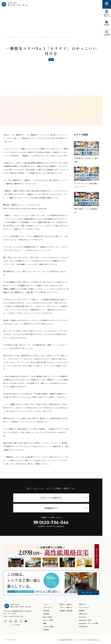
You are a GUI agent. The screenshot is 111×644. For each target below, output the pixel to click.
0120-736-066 (54, 522)
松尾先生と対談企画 (66, 611)
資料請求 (82, 611)
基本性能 (46, 614)
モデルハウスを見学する (51, 498)
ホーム (45, 604)
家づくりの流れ (48, 620)
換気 (51, 59)
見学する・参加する (66, 604)
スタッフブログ (84, 608)
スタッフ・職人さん (66, 608)
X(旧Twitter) (83, 627)
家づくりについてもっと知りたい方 (26, 37)
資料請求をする (51, 508)
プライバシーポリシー (10, 640)
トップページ (7, 37)
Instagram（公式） (85, 620)
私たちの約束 (48, 617)
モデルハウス (48, 608)
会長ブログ (82, 604)
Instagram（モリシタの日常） (89, 623)
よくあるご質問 (48, 627)
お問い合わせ (83, 614)
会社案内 (46, 630)
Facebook (82, 617)
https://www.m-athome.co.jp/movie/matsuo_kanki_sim (25, 208)
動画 (14, 37)
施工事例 (46, 611)
